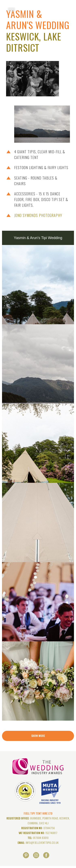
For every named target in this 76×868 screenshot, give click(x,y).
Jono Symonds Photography (38, 215)
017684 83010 (41, 838)
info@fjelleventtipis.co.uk (42, 842)
